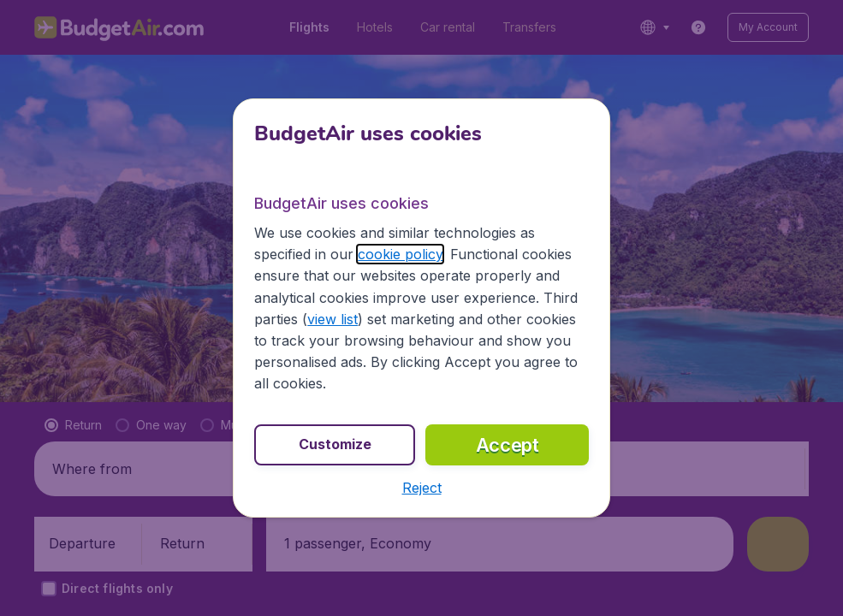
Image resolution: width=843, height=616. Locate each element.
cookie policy (400, 254)
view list (332, 319)
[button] (422, 488)
